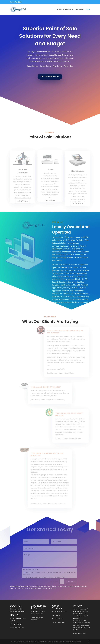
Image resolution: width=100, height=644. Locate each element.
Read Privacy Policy (79, 633)
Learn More (23, 201)
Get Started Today (50, 77)
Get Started (80, 10)
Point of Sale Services (64, 10)
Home (88, 10)
